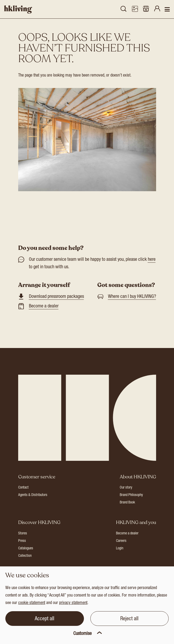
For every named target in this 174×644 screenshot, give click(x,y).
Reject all (129, 619)
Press (22, 541)
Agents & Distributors (33, 495)
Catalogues (26, 549)
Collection (25, 556)
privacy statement (73, 603)
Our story (126, 488)
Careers (121, 541)
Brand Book (127, 503)
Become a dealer (44, 306)
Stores (23, 534)
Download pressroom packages (56, 297)
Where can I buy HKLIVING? (132, 297)
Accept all (45, 619)
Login (120, 549)
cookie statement (32, 603)
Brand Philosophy (131, 495)
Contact (23, 488)
